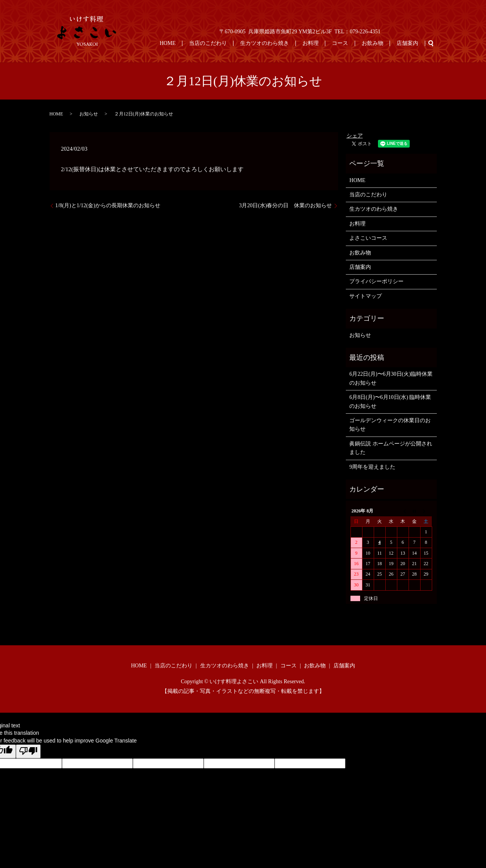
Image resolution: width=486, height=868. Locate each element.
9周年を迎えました (372, 467)
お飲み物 (381, 43)
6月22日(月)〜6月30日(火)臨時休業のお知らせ (391, 378)
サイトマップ (366, 296)
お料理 (331, 43)
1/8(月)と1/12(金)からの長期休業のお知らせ (108, 205)
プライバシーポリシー (376, 281)
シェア (355, 136)
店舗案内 (410, 43)
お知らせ (89, 114)
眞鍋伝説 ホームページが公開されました (391, 448)
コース (355, 43)
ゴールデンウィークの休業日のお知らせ (390, 425)
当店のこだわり (240, 43)
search (431, 43)
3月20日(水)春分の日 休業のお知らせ (285, 205)
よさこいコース (368, 238)
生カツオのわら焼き (290, 43)
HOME (205, 43)
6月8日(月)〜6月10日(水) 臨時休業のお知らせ (390, 401)
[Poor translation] (28, 751)
